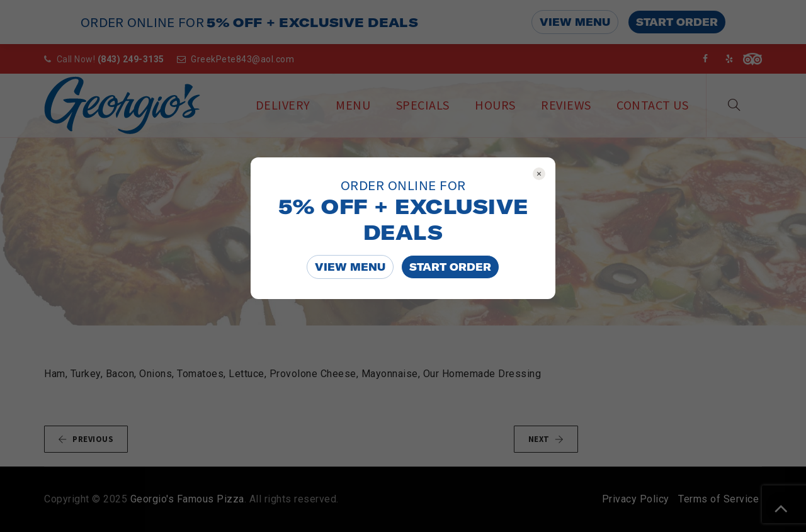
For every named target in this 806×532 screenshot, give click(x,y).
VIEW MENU (350, 267)
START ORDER (450, 267)
